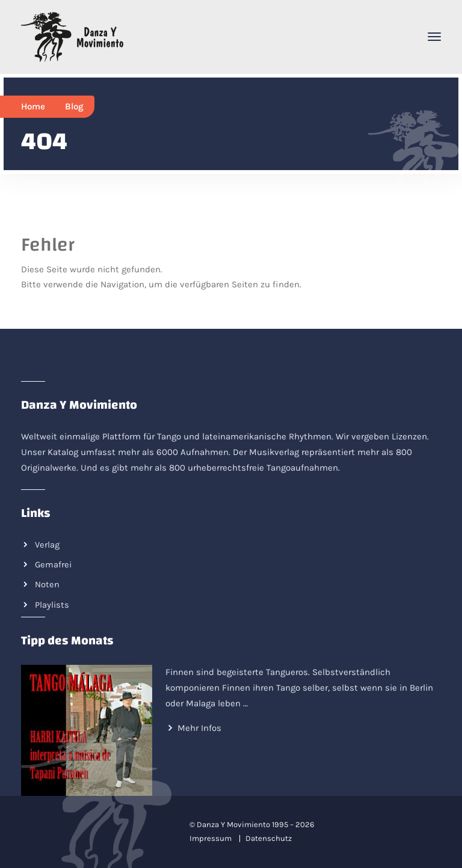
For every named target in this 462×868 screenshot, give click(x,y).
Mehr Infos (199, 728)
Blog (74, 106)
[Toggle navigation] (434, 37)
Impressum (211, 838)
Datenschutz (269, 838)
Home (33, 106)
